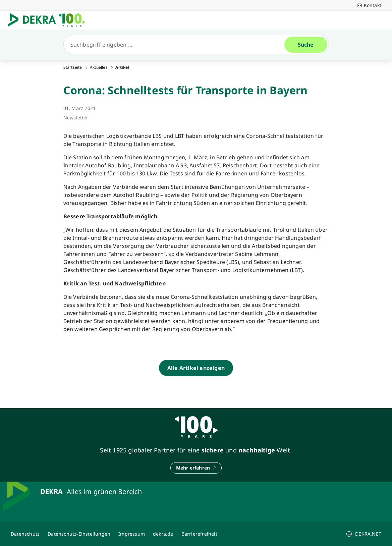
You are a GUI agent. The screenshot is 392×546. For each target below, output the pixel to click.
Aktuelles (99, 67)
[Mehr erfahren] (196, 468)
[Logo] (49, 20)
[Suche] (177, 45)
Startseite (73, 67)
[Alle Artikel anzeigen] (196, 368)
